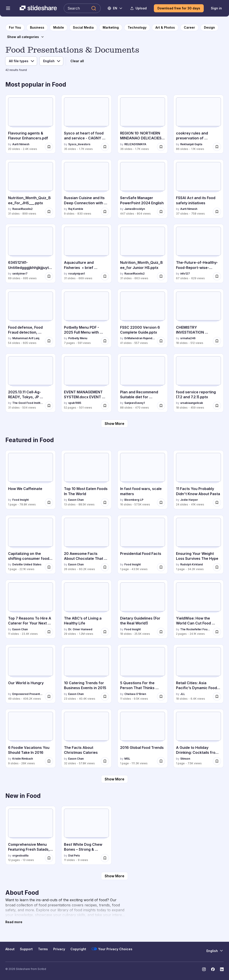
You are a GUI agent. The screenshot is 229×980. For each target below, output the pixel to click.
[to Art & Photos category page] (165, 28)
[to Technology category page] (137, 28)
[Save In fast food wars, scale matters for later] (161, 503)
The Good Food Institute (28, 403)
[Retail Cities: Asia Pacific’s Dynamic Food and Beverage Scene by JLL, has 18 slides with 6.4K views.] (198, 674)
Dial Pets (74, 855)
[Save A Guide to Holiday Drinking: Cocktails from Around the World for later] (217, 761)
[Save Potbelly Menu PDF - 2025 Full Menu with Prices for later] (105, 341)
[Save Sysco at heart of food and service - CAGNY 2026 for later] (105, 147)
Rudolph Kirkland (192, 564)
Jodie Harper (189, 500)
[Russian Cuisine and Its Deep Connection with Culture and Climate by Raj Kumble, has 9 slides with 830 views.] (86, 189)
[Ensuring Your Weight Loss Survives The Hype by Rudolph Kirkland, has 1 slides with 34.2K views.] (198, 544)
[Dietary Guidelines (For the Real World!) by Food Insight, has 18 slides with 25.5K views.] (143, 609)
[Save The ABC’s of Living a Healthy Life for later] (105, 632)
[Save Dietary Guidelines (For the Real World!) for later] (161, 632)
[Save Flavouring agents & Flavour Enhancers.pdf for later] (49, 147)
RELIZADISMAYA (135, 144)
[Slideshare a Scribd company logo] (38, 8)
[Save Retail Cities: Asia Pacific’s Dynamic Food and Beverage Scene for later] (217, 697)
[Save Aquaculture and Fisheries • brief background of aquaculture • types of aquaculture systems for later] (105, 276)
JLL (183, 694)
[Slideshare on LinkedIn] (222, 969)
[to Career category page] (189, 28)
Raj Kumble (76, 209)
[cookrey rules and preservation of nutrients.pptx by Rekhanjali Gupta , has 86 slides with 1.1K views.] (198, 124)
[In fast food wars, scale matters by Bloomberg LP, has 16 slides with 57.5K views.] (143, 480)
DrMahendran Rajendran (140, 338)
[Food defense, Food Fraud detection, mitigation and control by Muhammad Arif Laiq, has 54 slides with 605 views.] (31, 318)
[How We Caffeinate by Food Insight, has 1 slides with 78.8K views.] (31, 480)
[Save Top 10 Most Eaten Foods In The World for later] (105, 503)
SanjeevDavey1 (135, 403)
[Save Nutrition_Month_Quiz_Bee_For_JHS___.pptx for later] (49, 212)
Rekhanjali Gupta (191, 144)
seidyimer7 (20, 274)
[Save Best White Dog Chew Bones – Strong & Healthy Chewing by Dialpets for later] (105, 858)
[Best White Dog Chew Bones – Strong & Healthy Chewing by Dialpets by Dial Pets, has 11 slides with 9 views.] (86, 835)
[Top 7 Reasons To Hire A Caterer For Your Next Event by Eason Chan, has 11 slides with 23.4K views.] (31, 609)
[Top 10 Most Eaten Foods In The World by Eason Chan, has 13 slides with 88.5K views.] (86, 480)
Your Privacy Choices (112, 949)
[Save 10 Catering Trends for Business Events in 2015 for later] (105, 697)
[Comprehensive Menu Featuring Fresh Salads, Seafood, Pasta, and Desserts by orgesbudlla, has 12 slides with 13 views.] (31, 835)
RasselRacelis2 (22, 209)
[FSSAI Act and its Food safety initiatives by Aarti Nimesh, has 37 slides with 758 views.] (198, 189)
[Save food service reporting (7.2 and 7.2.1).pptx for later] (217, 406)
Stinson (185, 759)
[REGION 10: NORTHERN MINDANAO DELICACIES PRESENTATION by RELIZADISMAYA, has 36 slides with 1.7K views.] (143, 124)
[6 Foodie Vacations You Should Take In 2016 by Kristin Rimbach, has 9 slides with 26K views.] (31, 738)
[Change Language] (115, 8)
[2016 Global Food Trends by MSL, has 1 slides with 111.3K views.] (143, 738)
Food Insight (20, 500)
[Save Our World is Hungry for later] (49, 697)
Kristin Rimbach (23, 759)
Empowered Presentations (28, 694)
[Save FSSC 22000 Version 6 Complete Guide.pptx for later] (161, 341)
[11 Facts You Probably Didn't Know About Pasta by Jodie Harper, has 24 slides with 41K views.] (198, 480)
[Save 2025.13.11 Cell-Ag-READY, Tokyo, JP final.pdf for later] (49, 406)
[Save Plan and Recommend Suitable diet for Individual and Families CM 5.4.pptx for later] (161, 406)
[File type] (21, 61)
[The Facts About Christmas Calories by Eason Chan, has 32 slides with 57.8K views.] (86, 738)
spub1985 (75, 403)
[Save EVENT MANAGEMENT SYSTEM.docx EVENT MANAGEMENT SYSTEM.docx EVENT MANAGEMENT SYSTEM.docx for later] (105, 406)
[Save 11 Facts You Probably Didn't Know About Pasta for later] (217, 503)
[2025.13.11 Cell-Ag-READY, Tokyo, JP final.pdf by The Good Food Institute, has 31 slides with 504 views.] (31, 383)
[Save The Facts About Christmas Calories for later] (105, 761)
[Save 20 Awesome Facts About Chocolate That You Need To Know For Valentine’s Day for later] (105, 567)
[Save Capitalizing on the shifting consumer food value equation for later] (49, 567)
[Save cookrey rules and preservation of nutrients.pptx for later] (217, 147)
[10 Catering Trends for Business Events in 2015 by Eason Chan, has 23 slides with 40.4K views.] (86, 674)
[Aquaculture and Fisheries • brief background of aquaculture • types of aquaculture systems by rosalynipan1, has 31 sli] (86, 253)
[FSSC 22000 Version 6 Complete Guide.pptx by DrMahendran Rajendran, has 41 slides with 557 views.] (143, 318)
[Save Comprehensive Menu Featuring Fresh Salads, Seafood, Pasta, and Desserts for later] (49, 858)
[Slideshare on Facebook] (213, 969)
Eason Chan (76, 500)
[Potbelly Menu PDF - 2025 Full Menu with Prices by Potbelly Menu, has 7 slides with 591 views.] (86, 318)
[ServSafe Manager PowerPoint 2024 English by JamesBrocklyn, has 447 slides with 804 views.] (143, 189)
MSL (127, 759)
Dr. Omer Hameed (80, 629)
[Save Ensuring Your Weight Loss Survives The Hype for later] (217, 567)
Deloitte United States (27, 564)
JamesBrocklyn (135, 209)
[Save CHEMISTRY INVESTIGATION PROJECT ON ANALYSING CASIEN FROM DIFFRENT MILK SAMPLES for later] (217, 341)
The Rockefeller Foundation (196, 629)
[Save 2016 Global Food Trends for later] (161, 761)
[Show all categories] (26, 37)
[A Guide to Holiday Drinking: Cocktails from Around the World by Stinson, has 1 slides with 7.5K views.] (198, 738)
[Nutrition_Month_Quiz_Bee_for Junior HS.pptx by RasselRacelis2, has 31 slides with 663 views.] (143, 253)
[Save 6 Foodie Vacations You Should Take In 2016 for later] (49, 761)
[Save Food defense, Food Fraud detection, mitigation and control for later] (49, 341)
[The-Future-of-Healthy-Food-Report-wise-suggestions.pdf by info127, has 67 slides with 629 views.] (198, 253)
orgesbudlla (20, 855)
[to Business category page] (37, 28)
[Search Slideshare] (82, 8)
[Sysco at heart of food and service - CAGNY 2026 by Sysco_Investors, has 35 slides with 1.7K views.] (86, 124)
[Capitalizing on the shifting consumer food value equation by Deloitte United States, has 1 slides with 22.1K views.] (31, 544)
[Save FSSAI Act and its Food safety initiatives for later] (217, 212)
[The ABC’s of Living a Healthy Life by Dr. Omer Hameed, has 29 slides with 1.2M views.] (86, 609)
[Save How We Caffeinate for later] (49, 503)
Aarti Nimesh (21, 144)
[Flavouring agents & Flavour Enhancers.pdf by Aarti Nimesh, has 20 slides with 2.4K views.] (31, 124)
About (10, 949)
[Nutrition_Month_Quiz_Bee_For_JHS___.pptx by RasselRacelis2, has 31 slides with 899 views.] (31, 189)
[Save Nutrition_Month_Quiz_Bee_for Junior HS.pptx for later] (161, 276)
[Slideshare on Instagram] (204, 969)
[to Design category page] (209, 28)
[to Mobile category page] (59, 28)
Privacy (59, 949)
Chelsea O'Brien (135, 694)
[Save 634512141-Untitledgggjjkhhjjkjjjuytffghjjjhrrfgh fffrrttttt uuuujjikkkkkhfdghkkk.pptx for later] (49, 276)
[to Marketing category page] (111, 28)
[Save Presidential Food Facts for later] (161, 567)
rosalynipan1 (76, 274)
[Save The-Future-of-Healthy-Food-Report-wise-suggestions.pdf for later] (217, 276)
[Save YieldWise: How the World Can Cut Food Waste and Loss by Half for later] (217, 632)
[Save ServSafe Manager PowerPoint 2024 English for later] (161, 212)
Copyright (78, 949)
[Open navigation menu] (8, 8)
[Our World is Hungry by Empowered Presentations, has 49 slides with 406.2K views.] (31, 674)
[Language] (51, 61)
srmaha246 (188, 338)
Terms (43, 949)
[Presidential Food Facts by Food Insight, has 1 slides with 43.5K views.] (143, 544)
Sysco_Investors (79, 144)
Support (26, 949)
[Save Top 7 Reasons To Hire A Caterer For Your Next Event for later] (49, 632)
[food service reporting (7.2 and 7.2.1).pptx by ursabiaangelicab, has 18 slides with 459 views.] (198, 383)
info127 (185, 274)
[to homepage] (15, 28)
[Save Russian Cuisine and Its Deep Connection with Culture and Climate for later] (105, 212)
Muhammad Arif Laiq (26, 338)
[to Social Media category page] (83, 28)
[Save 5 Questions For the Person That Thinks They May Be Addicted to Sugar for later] (161, 697)
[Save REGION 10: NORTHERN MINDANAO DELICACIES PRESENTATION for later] (161, 147)
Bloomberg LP (134, 500)
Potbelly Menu (78, 338)
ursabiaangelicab (192, 403)
